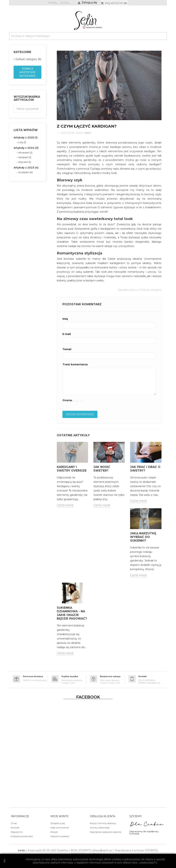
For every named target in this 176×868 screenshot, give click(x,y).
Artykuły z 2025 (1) (26, 138)
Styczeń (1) (25, 162)
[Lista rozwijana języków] (53, 3)
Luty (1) (22, 142)
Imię (65, 319)
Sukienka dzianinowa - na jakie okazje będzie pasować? (72, 613)
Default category (151, 290)
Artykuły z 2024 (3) (26, 148)
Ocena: (67, 400)
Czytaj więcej (65, 505)
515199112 (85, 850)
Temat (67, 349)
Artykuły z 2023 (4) (26, 168)
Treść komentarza (75, 364)
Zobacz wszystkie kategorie (27, 72)
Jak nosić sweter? (102, 469)
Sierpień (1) (25, 157)
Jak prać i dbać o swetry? (145, 469)
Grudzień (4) (25, 172)
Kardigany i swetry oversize (72, 469)
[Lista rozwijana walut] (65, 3)
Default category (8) (28, 59)
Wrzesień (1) (25, 153)
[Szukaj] (88, 36)
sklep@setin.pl (102, 850)
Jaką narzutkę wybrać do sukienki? (143, 537)
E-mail (67, 334)
